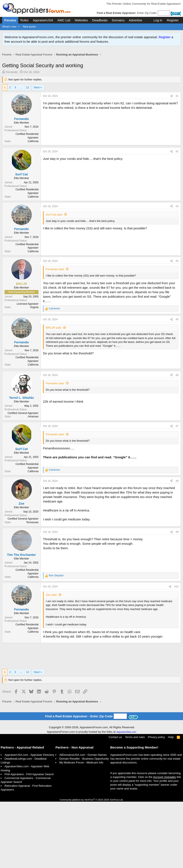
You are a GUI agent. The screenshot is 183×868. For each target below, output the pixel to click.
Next (37, 92)
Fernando (12, 76)
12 (28, 92)
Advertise (135, 20)
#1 (177, 100)
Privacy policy (156, 803)
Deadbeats (100, 20)
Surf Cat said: (54, 281)
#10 (176, 653)
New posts (29, 27)
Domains (118, 20)
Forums (10, 20)
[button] (19, 27)
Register (165, 37)
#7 (177, 492)
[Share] (171, 101)
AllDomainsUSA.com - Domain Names (83, 821)
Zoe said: (51, 661)
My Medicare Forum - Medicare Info (81, 829)
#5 (177, 386)
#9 (177, 598)
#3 (177, 273)
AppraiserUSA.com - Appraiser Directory (29, 821)
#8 (177, 547)
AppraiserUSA (43, 20)
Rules (24, 20)
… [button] (21, 92)
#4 (177, 327)
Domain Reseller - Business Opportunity (84, 825)
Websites (81, 20)
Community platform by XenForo (91, 866)
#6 (177, 441)
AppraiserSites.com (126, 798)
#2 (177, 218)
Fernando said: (55, 336)
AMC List (64, 20)
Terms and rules (135, 803)
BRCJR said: (54, 394)
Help (171, 803)
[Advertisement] (91, 62)
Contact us (115, 803)
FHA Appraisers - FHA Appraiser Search (29, 841)
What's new (9, 27)
